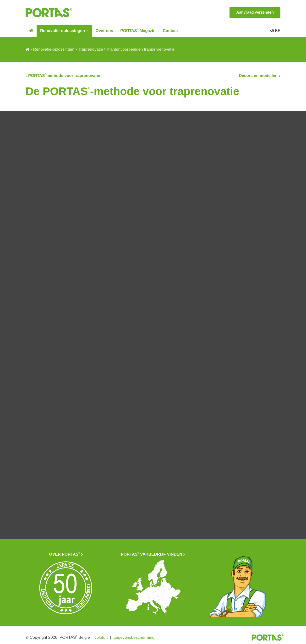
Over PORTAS (65, 552)
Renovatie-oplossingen (63, 31)
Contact (170, 31)
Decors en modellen (258, 75)
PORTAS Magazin (138, 31)
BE (275, 31)
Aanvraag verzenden (255, 12)
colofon (101, 636)
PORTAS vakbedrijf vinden (152, 552)
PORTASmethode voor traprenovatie (64, 74)
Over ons (104, 31)
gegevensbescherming (134, 636)
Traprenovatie (91, 49)
